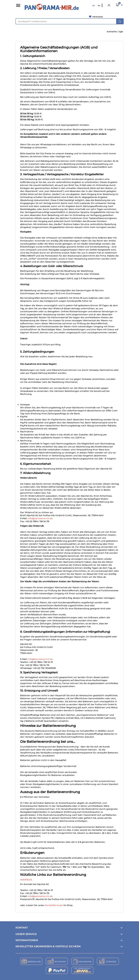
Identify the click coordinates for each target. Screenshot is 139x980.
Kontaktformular (54, 905)
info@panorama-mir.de (40, 518)
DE (93, 6)
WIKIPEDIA (26, 880)
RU (99, 6)
